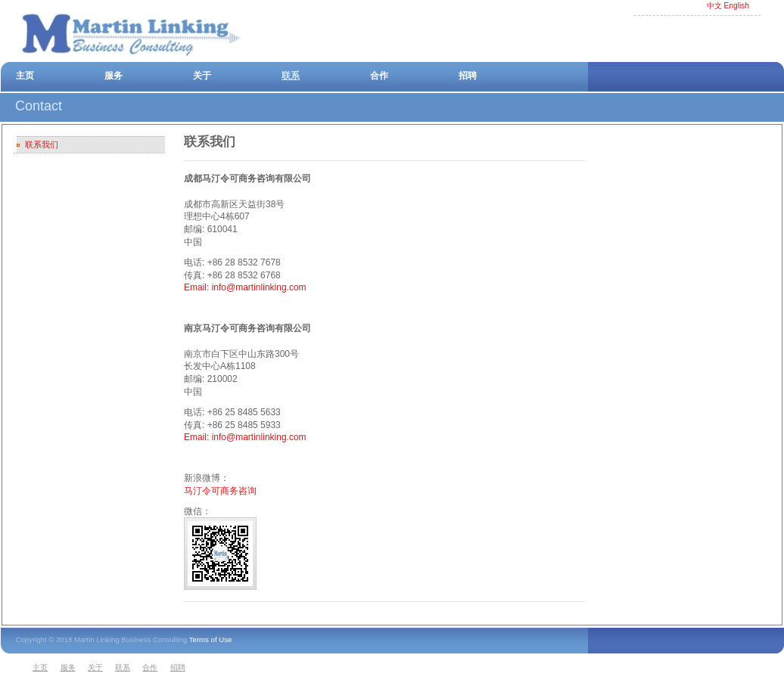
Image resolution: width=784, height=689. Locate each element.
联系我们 (42, 144)
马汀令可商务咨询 (220, 491)
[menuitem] (44, 668)
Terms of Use (211, 639)
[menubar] (111, 668)
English (737, 6)
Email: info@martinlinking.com (245, 287)
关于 (202, 76)
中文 (714, 6)
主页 (25, 76)
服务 (114, 76)
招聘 (468, 76)
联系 (291, 76)
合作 (379, 76)
